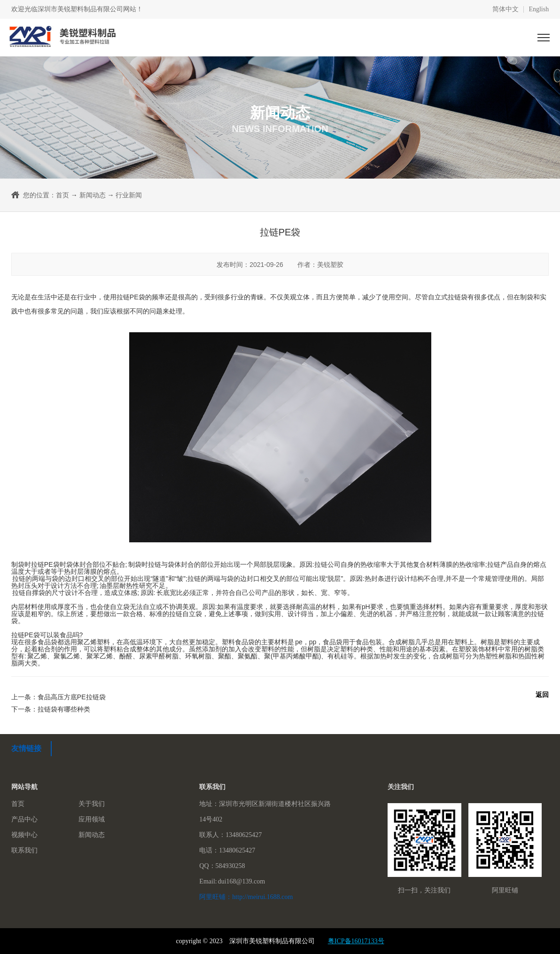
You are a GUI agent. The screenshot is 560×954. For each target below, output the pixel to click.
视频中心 (24, 835)
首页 (62, 195)
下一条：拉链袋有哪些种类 (51, 709)
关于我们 (92, 804)
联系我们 (24, 850)
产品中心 (24, 819)
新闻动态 (93, 195)
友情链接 (26, 748)
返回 (542, 695)
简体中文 (506, 9)
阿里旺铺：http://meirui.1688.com (246, 897)
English (539, 9)
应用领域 (92, 819)
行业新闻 (129, 195)
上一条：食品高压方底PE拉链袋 (58, 697)
